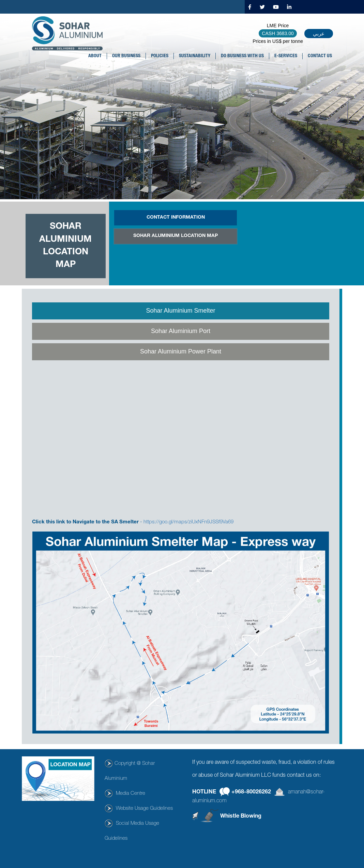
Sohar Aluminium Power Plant (181, 351)
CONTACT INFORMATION (176, 218)
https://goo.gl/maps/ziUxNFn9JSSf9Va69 (188, 522)
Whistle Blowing (241, 816)
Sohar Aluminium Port (181, 331)
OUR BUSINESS (126, 56)
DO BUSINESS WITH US (242, 56)
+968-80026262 (251, 792)
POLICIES (160, 56)
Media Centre (131, 794)
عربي (319, 34)
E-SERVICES (286, 56)
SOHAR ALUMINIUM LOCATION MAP (176, 236)
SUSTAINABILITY (195, 56)
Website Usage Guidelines (144, 809)
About (95, 56)
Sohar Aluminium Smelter (180, 311)
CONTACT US (320, 56)
